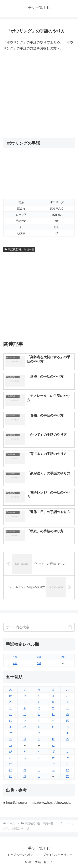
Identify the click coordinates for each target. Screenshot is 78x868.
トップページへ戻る (20, 855)
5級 (39, 663)
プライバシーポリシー (58, 855)
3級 (63, 657)
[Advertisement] (39, 95)
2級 (39, 657)
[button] (70, 627)
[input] (39, 627)
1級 (15, 657)
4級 (15, 663)
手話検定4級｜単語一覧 (19, 250)
